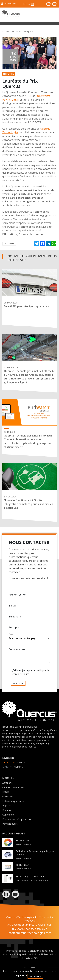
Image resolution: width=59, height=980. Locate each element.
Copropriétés (9, 815)
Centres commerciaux (14, 787)
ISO (36, 958)
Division (14, 762)
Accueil (6, 32)
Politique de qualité (25, 954)
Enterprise (9, 244)
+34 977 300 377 (36, 929)
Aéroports (7, 783)
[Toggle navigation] (51, 15)
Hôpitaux (7, 806)
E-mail (12, 607)
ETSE (29, 96)
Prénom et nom (18, 596)
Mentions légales (16, 951)
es (29, 4)
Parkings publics (10, 824)
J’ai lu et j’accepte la (31, 673)
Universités (8, 796)
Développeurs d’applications (17, 819)
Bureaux (7, 810)
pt (36, 4)
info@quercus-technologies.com (29, 933)
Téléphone (15, 618)
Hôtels (6, 792)
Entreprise (28, 32)
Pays (11, 635)
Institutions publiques (13, 801)
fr (32, 4)
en (25, 4)
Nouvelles (16, 32)
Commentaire (17, 651)
